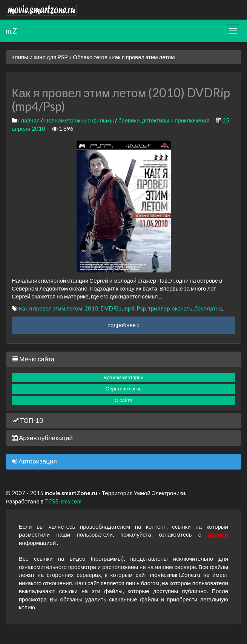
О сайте (123, 400)
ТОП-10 (27, 420)
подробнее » (123, 325)
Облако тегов (90, 57)
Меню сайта (33, 359)
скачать (182, 308)
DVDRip (111, 308)
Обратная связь (123, 389)
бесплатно (208, 308)
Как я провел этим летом (51, 308)
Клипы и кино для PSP (40, 57)
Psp (141, 308)
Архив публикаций (42, 438)
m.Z (11, 31)
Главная (29, 120)
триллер (159, 308)
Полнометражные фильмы (79, 120)
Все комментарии (124, 377)
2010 (91, 308)
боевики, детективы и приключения (164, 120)
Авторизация (34, 461)
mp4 (129, 308)
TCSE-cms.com (63, 501)
